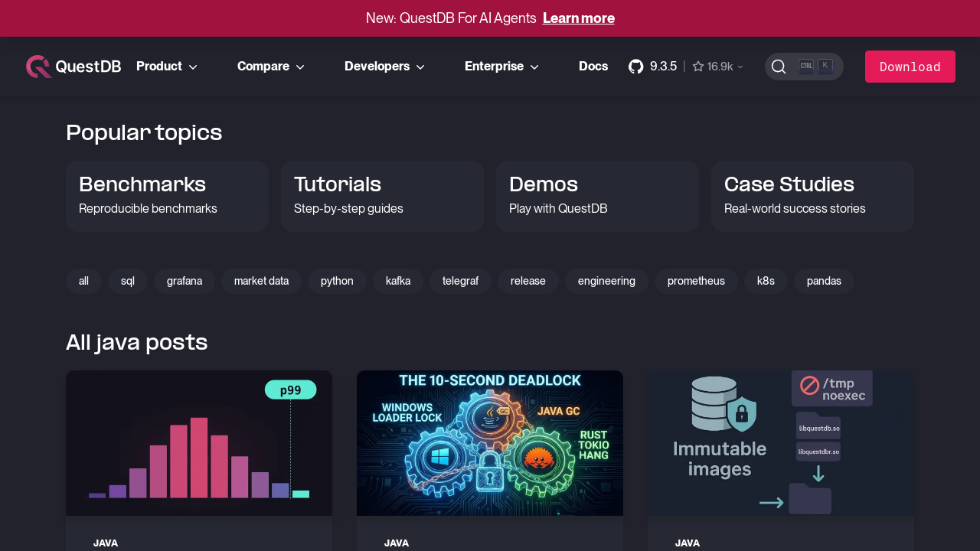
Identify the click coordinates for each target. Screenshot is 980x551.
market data (261, 281)
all (84, 281)
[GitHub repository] (687, 67)
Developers (386, 67)
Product (168, 67)
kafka (398, 281)
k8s (766, 281)
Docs (593, 66)
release (528, 281)
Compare (273, 67)
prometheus (696, 281)
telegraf (461, 281)
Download (910, 66)
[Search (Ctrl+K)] (804, 67)
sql (128, 281)
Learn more (579, 18)
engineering (607, 281)
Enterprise (503, 67)
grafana (185, 281)
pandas (824, 281)
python (337, 281)
